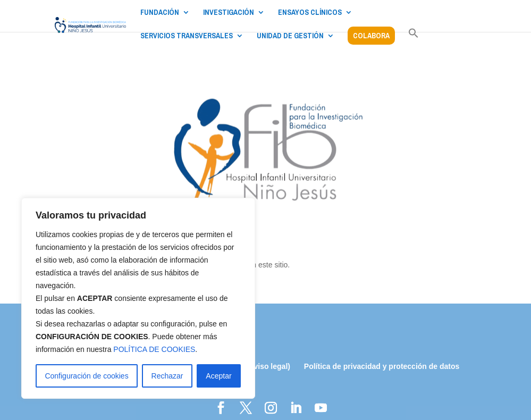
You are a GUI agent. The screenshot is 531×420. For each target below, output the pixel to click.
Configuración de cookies (86, 376)
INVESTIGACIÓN (229, 13)
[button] (414, 39)
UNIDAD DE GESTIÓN (290, 36)
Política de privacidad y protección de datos (382, 366)
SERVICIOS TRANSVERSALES (187, 36)
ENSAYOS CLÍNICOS (310, 13)
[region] (138, 298)
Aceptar (218, 376)
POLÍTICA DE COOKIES (154, 349)
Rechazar (167, 376)
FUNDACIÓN (160, 13)
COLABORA (371, 36)
